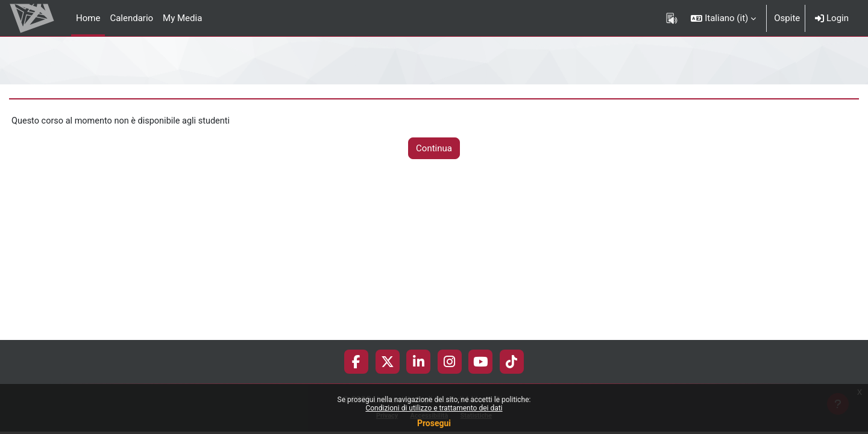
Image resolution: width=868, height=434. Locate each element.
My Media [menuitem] (182, 18)
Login (832, 18)
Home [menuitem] (88, 18)
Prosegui (434, 423)
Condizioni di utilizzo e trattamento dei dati (434, 408)
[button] (723, 18)
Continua (434, 149)
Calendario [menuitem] (131, 18)
